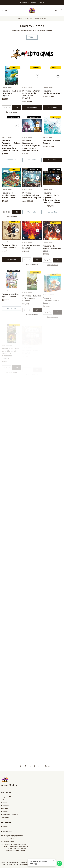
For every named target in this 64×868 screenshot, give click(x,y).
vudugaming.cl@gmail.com (12, 836)
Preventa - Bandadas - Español (52, 92)
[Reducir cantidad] (4, 108)
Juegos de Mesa (7, 797)
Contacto (5, 812)
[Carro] (61, 10)
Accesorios (5, 818)
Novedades (5, 806)
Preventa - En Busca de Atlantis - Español (11, 93)
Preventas (28, 18)
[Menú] (3, 10)
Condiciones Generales (10, 815)
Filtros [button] (32, 37)
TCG (3, 800)
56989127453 (8, 842)
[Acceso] (57, 10)
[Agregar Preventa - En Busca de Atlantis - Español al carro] (17, 108)
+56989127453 (8, 839)
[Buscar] (6, 10)
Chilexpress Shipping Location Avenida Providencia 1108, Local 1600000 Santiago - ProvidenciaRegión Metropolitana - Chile (15, 847)
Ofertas (4, 803)
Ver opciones (32, 108)
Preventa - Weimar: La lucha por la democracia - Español (31, 94)
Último (47, 766)
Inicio (20, 18)
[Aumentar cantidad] (9, 108)
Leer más (41, 2)
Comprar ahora (12, 112)
